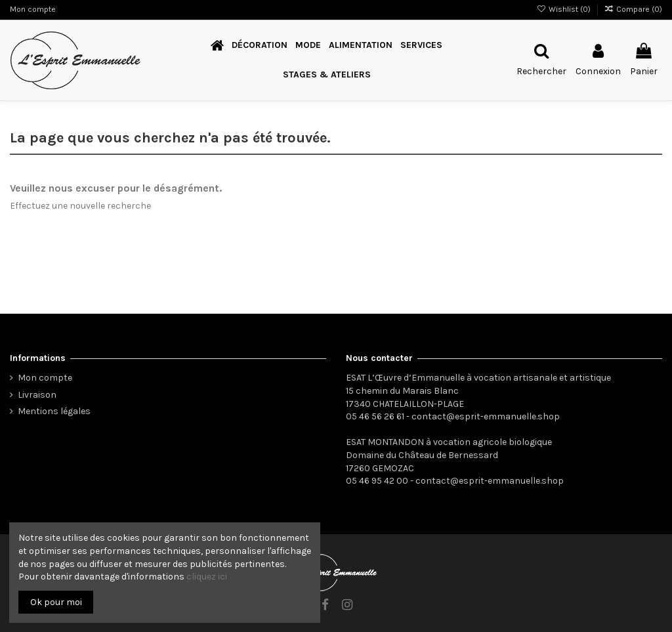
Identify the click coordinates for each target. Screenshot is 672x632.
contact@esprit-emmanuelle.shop (486, 416)
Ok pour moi (56, 602)
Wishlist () (564, 9)
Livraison (37, 395)
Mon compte (33, 9)
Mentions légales (54, 411)
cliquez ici (207, 577)
